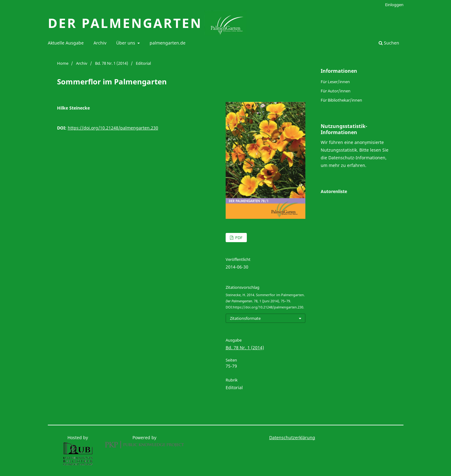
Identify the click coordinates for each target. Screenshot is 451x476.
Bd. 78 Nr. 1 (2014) (112, 63)
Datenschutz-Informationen (357, 158)
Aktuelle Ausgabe (66, 43)
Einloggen (394, 5)
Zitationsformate (245, 318)
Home (63, 63)
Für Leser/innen (335, 82)
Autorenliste (334, 191)
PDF (238, 238)
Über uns (126, 43)
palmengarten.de (168, 43)
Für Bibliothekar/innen (341, 100)
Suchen (389, 43)
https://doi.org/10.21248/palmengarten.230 (113, 128)
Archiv (100, 43)
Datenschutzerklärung (292, 437)
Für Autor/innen (336, 91)
